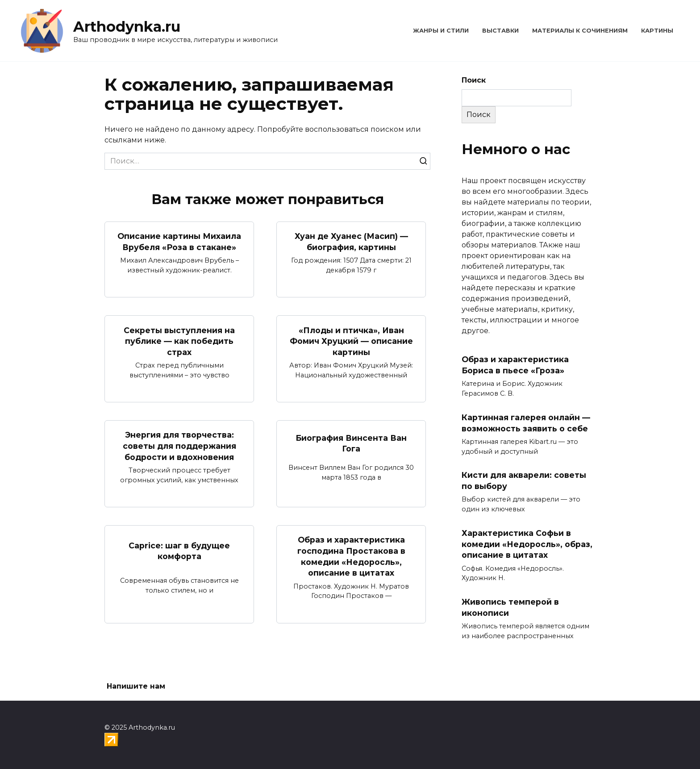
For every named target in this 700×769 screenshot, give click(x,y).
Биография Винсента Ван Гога (351, 443)
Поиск (474, 80)
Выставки (500, 31)
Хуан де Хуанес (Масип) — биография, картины (351, 242)
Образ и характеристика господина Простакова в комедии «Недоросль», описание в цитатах (351, 556)
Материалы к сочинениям (580, 31)
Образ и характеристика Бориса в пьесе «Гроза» (515, 365)
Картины (657, 31)
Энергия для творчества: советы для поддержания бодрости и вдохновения (179, 446)
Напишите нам (136, 686)
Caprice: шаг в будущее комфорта (179, 551)
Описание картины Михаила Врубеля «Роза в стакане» (179, 242)
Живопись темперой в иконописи (510, 607)
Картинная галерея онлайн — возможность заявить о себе (526, 423)
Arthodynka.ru (127, 27)
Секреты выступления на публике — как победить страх (179, 341)
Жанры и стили (441, 31)
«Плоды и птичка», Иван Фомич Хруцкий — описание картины (351, 341)
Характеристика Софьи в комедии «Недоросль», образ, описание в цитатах (527, 544)
